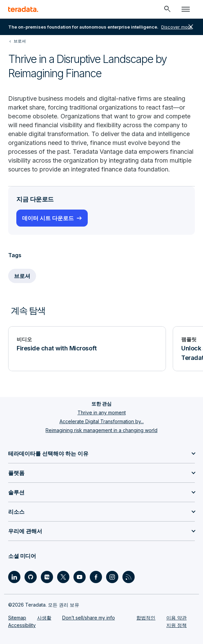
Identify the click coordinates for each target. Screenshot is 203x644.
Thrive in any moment (102, 412)
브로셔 (22, 276)
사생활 (44, 618)
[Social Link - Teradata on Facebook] (96, 577)
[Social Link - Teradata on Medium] (47, 577)
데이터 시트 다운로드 (48, 218)
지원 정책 (176, 625)
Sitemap (17, 618)
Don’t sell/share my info (89, 618)
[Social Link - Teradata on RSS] (129, 577)
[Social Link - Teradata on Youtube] (80, 577)
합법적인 (146, 618)
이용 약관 (176, 618)
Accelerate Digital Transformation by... (102, 421)
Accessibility (22, 625)
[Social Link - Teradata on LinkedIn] (14, 577)
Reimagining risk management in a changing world (101, 430)
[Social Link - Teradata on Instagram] (112, 577)
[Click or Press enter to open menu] (186, 9)
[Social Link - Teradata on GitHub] (31, 577)
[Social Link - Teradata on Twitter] (63, 577)
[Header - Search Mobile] (167, 9)
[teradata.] (23, 9)
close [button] (191, 27)
